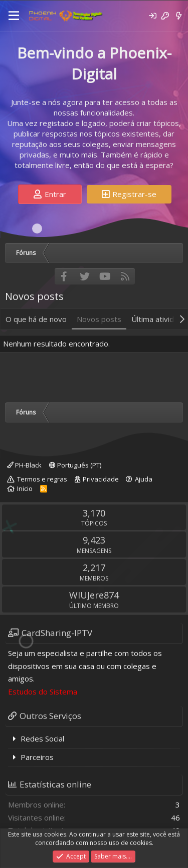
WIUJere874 (94, 595)
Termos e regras (42, 479)
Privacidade (101, 479)
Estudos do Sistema (43, 691)
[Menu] (14, 16)
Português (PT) (75, 465)
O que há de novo (36, 319)
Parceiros (37, 757)
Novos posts (99, 319)
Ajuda (144, 479)
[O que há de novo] (179, 16)
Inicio (25, 488)
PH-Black (24, 465)
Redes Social (42, 738)
